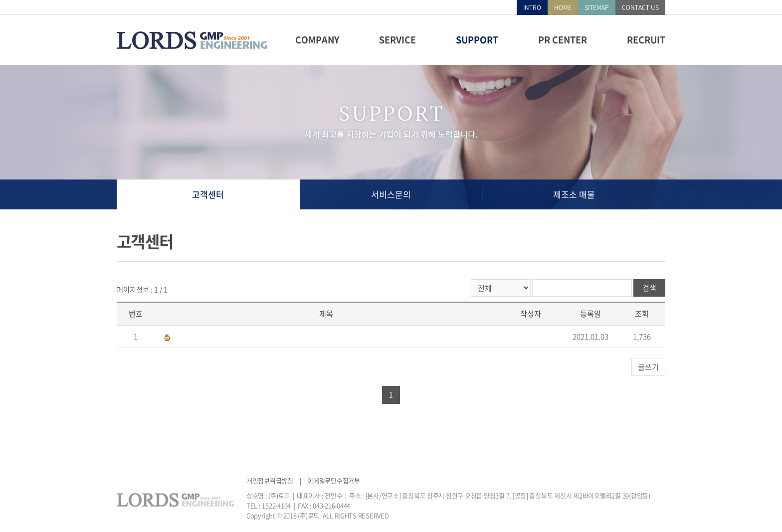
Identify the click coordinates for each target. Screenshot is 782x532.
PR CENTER (563, 40)
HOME (563, 7)
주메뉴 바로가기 (0, 0)
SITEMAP (597, 7)
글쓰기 (648, 367)
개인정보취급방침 (270, 480)
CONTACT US (640, 7)
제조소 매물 (574, 194)
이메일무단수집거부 (334, 480)
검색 (649, 288)
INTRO (532, 7)
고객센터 (208, 194)
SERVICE (397, 40)
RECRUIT (646, 40)
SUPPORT (477, 40)
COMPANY (317, 40)
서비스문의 (391, 194)
